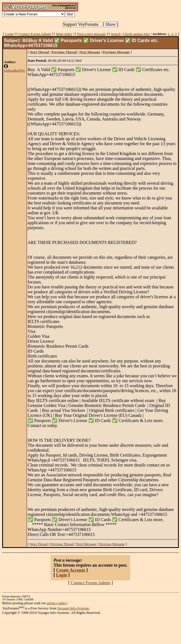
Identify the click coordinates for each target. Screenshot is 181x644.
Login (9, 34)
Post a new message (91, 34)
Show (110, 24)
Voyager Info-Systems (73, 608)
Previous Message (112, 544)
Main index (64, 34)
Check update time (136, 34)
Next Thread (39, 544)
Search (115, 34)
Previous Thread (62, 544)
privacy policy (57, 603)
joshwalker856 (14, 70)
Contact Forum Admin (35, 34)
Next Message (86, 544)
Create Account (71, 570)
